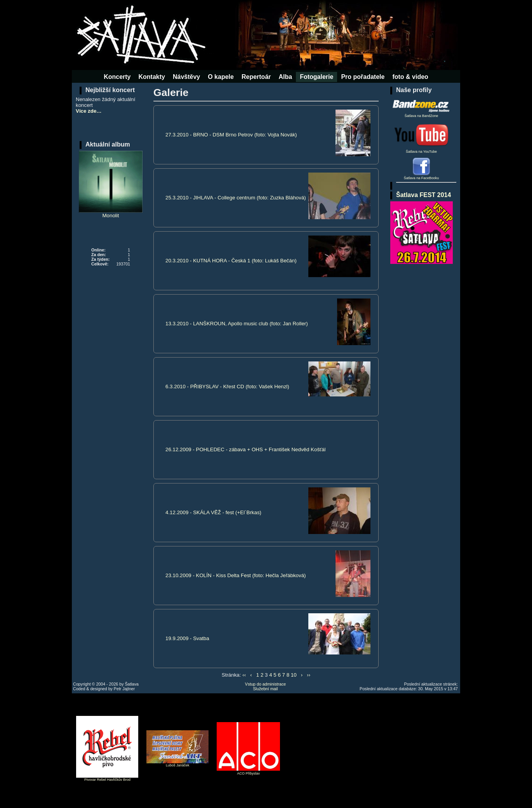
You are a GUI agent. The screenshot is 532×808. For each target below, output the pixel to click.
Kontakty (151, 77)
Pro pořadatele (363, 77)
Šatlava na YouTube (421, 138)
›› (309, 675)
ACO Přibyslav (249, 773)
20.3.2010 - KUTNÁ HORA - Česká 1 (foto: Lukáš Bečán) (231, 261)
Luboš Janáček (178, 765)
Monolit (111, 185)
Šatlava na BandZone (421, 107)
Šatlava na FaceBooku (422, 178)
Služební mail (266, 689)
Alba (286, 77)
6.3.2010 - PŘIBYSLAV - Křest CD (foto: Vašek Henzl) (227, 387)
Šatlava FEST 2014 (423, 195)
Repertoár (256, 77)
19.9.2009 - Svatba (187, 638)
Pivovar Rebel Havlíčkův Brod (107, 780)
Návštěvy (186, 77)
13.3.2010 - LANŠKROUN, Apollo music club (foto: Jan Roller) (237, 324)
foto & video (410, 77)
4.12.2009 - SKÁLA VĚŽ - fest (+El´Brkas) (213, 512)
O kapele (221, 77)
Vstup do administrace (265, 684)
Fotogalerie (316, 77)
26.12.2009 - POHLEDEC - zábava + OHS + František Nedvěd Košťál (245, 449)
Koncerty (117, 77)
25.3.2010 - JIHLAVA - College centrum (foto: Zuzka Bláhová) (236, 198)
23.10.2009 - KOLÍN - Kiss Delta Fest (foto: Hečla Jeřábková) (236, 575)
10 (294, 675)
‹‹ (244, 675)
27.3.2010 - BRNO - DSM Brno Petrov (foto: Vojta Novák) (231, 135)
